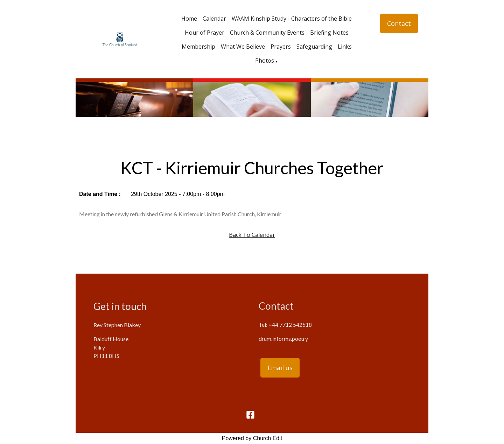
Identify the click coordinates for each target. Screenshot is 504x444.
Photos (265, 61)
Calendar (214, 19)
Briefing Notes (329, 33)
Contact (399, 23)
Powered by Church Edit (252, 438)
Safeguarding (314, 47)
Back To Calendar (252, 235)
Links (345, 47)
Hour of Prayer (205, 33)
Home (189, 19)
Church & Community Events (267, 33)
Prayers (281, 47)
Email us (280, 368)
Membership (198, 47)
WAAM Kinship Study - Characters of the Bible (292, 19)
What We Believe (243, 47)
